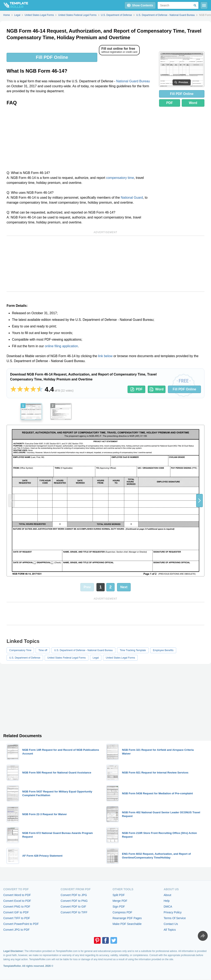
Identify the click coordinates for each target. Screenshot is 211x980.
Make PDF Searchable (127, 924)
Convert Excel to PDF (17, 901)
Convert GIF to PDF (16, 912)
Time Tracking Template (133, 650)
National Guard (132, 198)
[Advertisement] (80, 139)
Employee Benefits (163, 650)
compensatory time (120, 178)
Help (167, 901)
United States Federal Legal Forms (67, 658)
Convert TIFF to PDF (17, 918)
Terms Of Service (175, 918)
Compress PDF (122, 912)
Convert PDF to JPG (74, 895)
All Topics (170, 930)
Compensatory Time (20, 650)
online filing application (61, 346)
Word (193, 103)
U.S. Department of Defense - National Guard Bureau (83, 650)
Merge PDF (120, 901)
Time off (43, 650)
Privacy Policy (173, 912)
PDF (170, 103)
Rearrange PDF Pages (127, 918)
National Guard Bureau (133, 81)
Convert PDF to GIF (73, 907)
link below (105, 356)
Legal (96, 658)
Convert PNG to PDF (17, 907)
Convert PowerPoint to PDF (21, 924)
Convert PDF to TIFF (74, 912)
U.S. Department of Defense (25, 658)
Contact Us (171, 924)
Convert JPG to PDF (16, 930)
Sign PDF (119, 907)
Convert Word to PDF (17, 895)
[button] (199, 501)
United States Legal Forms (120, 658)
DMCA (168, 907)
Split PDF (119, 895)
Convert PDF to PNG (74, 901)
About (167, 895)
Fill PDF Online (52, 57)
